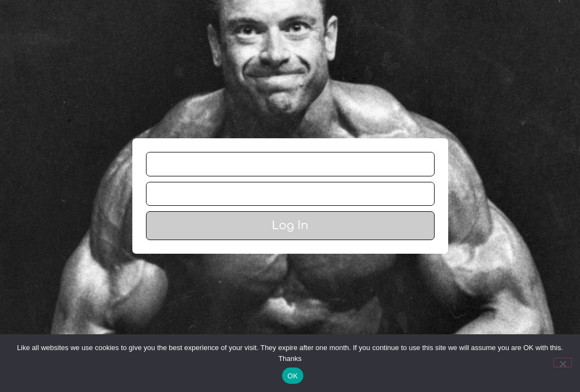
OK (293, 376)
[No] (563, 363)
